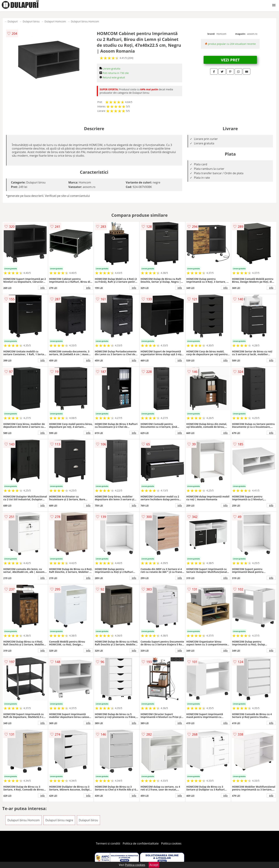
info (43, 288)
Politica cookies (171, 843)
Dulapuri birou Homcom (85, 21)
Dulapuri (13, 21)
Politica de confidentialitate (141, 843)
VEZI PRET (230, 60)
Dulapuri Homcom (55, 21)
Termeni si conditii (108, 843)
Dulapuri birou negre (59, 820)
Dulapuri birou (31, 21)
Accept (154, 865)
